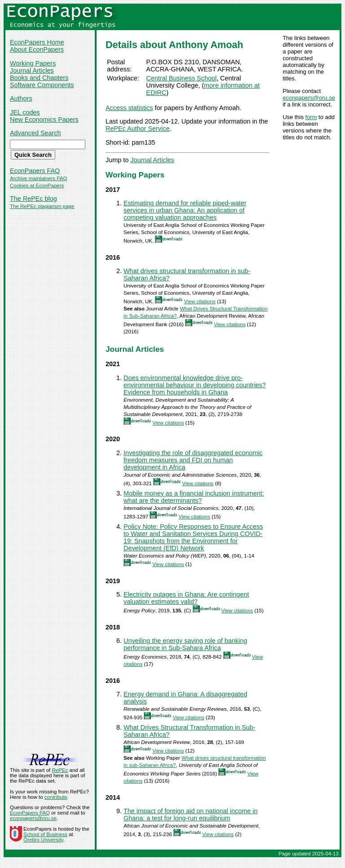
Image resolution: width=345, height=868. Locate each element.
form (311, 117)
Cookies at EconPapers (37, 186)
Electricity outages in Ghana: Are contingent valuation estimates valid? (186, 598)
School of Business (45, 834)
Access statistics (129, 108)
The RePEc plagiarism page (42, 206)
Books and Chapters (39, 78)
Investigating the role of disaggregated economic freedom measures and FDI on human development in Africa (193, 460)
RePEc (60, 770)
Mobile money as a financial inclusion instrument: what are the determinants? (194, 497)
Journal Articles (32, 71)
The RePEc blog (33, 199)
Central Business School (181, 78)
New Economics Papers (44, 120)
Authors (21, 98)
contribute (56, 797)
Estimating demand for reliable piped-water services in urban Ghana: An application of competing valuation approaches (185, 210)
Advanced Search (35, 133)
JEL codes (25, 112)
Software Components (42, 85)
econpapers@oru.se (309, 98)
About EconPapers (37, 49)
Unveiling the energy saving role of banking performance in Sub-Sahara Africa (185, 644)
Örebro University (43, 840)
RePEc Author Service (137, 128)
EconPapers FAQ (35, 171)
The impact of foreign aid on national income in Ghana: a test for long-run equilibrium (190, 815)
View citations (200, 301)
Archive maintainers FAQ (38, 178)
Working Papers (33, 63)
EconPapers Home (37, 42)
